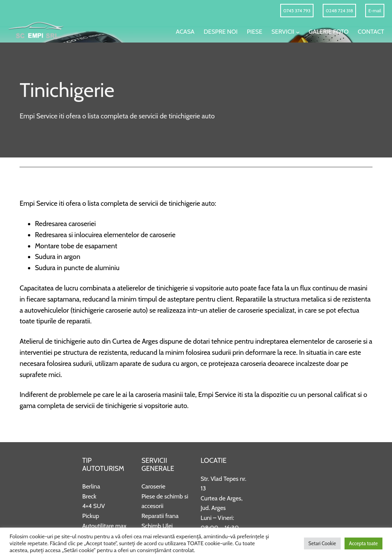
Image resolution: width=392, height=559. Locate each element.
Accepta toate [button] (363, 543)
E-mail (375, 11)
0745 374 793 (297, 11)
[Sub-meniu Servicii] (298, 32)
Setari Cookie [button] (322, 543)
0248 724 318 (339, 11)
